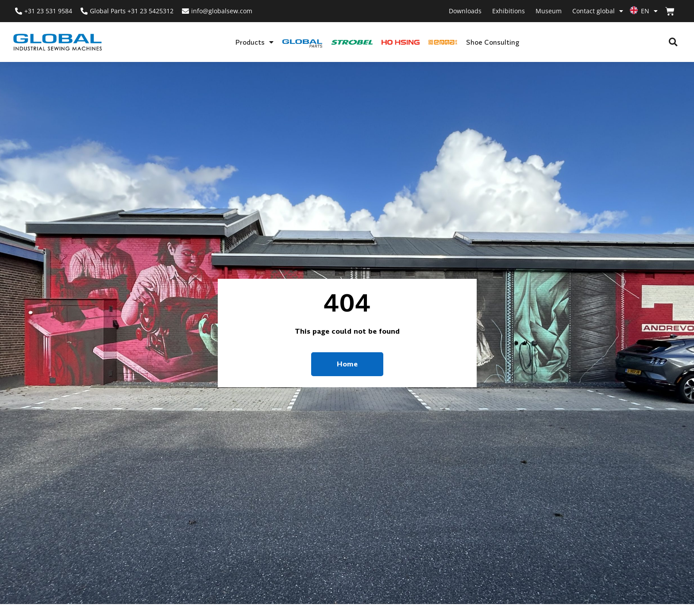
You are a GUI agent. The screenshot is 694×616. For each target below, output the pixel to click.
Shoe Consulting (493, 42)
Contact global (598, 11)
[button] (673, 42)
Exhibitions (509, 11)
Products (254, 42)
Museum (549, 11)
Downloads (465, 11)
